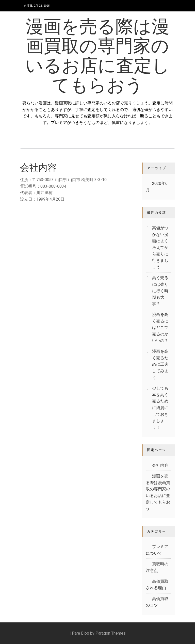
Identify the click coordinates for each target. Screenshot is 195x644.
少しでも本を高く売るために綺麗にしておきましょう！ (160, 408)
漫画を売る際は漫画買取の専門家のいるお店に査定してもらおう (97, 57)
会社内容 (160, 465)
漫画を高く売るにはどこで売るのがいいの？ (160, 327)
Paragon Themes (111, 633)
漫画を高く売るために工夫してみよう (160, 364)
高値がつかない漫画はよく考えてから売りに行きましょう (160, 247)
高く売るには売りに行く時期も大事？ (160, 291)
